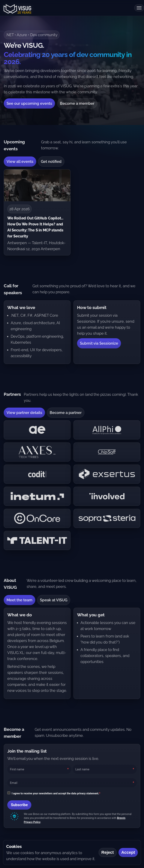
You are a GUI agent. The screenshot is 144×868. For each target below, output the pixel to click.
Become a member (77, 103)
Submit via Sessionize (99, 343)
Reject (108, 852)
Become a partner (66, 413)
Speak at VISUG (54, 600)
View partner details (24, 413)
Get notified (51, 162)
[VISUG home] (16, 8)
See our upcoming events (29, 103)
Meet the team (19, 600)
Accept (128, 852)
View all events (20, 162)
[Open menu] (139, 8)
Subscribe (19, 805)
